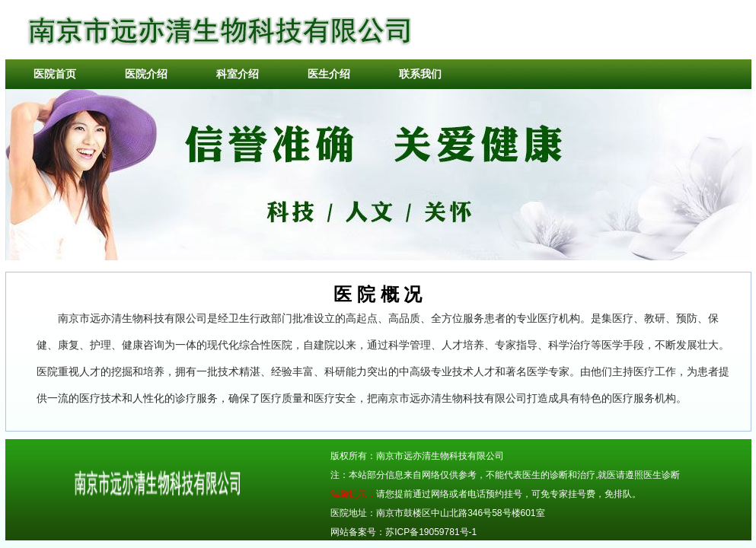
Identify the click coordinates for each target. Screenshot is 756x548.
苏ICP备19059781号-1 (431, 532)
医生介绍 (329, 74)
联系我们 (420, 74)
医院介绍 (146, 74)
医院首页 (55, 74)
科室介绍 (238, 74)
